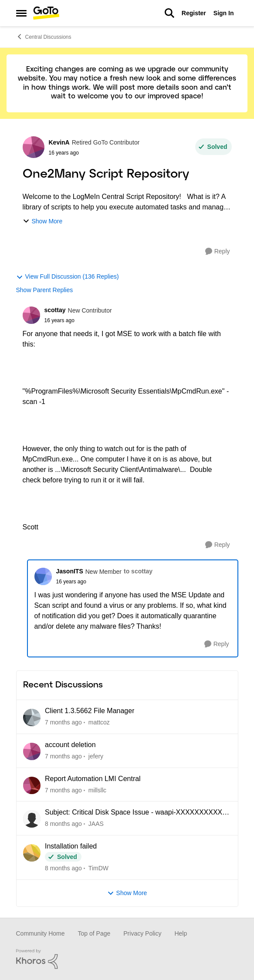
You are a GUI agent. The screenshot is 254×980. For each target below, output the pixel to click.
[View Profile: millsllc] (32, 785)
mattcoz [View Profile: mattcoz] (99, 722)
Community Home (41, 933)
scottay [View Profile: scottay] (55, 310)
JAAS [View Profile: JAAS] (96, 824)
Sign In (224, 13)
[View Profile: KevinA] (34, 147)
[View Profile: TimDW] (32, 853)
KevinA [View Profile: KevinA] (59, 142)
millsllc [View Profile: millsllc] (97, 790)
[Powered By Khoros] (127, 959)
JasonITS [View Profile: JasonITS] (70, 571)
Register (194, 13)
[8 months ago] (63, 824)
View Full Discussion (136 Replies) (68, 277)
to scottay (138, 571)
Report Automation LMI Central (93, 779)
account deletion (70, 745)
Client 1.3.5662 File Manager (90, 711)
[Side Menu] (21, 13)
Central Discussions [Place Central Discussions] (44, 37)
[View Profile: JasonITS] (43, 576)
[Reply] (218, 251)
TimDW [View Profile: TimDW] (98, 868)
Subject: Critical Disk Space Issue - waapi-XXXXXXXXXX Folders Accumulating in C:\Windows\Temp (134, 813)
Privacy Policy (142, 933)
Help (181, 933)
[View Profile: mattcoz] (32, 717)
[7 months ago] (63, 722)
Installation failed (71, 846)
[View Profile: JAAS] (32, 819)
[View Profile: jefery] (32, 751)
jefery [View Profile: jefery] (95, 756)
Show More (43, 221)
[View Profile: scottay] (31, 315)
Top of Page (94, 933)
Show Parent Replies (45, 290)
